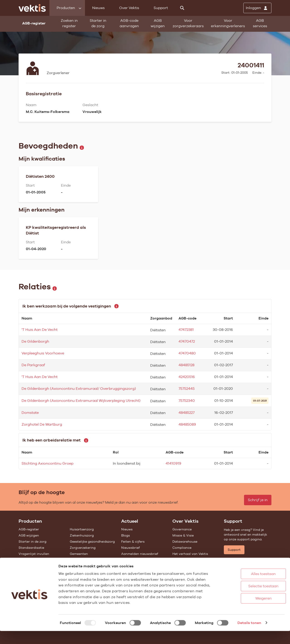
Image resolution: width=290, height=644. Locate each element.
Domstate (30, 413)
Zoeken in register (69, 23)
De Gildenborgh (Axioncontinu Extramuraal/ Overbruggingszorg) (79, 389)
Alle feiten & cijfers (85, 560)
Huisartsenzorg (82, 529)
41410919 (173, 463)
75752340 (187, 401)
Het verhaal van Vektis (190, 554)
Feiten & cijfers (133, 542)
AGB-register (29, 529)
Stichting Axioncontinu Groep (47, 463)
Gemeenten (79, 554)
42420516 (187, 377)
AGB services (260, 23)
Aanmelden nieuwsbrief (140, 554)
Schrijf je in (258, 500)
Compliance (182, 548)
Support (161, 8)
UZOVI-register (30, 560)
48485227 (187, 413)
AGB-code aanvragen (129, 23)
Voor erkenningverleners (228, 23)
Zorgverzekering (83, 548)
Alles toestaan (247, 587)
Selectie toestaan (247, 599)
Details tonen (249, 636)
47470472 (187, 341)
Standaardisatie (31, 548)
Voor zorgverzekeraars (188, 23)
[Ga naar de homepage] (32, 8)
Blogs (126, 535)
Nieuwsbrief (130, 548)
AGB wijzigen (158, 23)
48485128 (186, 365)
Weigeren (247, 611)
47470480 (187, 353)
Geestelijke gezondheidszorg (92, 542)
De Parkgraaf (33, 365)
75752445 (187, 389)
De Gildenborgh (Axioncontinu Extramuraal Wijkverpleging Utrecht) (81, 401)
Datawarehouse (185, 542)
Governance (182, 529)
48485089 (187, 424)
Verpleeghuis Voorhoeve (43, 353)
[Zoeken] (182, 8)
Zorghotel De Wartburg (42, 424)
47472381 (186, 330)
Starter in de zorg (98, 23)
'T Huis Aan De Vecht (40, 330)
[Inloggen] (257, 8)
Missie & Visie (183, 535)
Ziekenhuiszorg (82, 535)
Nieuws (98, 8)
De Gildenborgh (35, 341)
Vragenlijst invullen (34, 554)
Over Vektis (129, 8)
